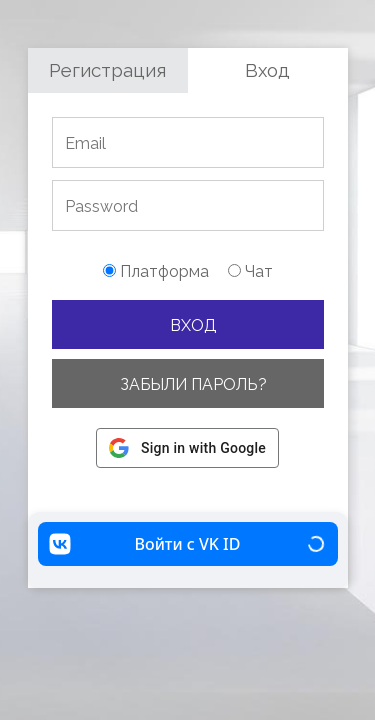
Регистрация (107, 70)
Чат (250, 271)
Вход (267, 70)
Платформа (156, 271)
